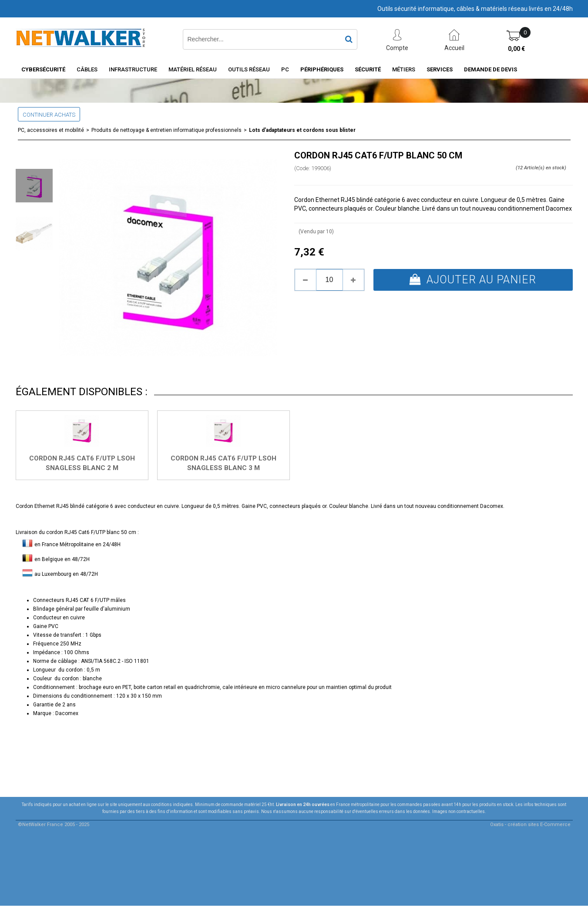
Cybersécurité (43, 69)
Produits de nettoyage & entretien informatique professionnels (166, 130)
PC (285, 69)
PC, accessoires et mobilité (51, 130)
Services (440, 69)
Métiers (404, 69)
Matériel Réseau (193, 69)
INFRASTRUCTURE (133, 69)
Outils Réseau (249, 69)
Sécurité (368, 69)
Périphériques (322, 69)
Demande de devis (491, 69)
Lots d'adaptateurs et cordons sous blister (302, 130)
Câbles (87, 69)
